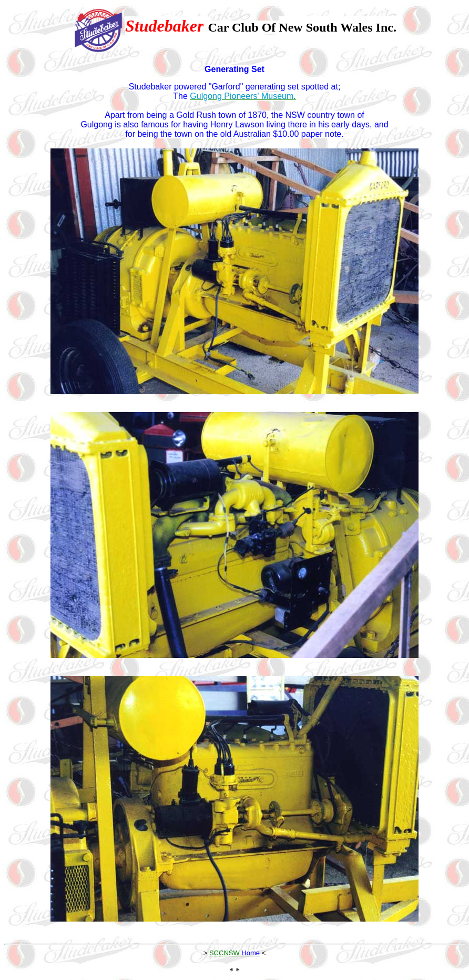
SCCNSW (225, 953)
